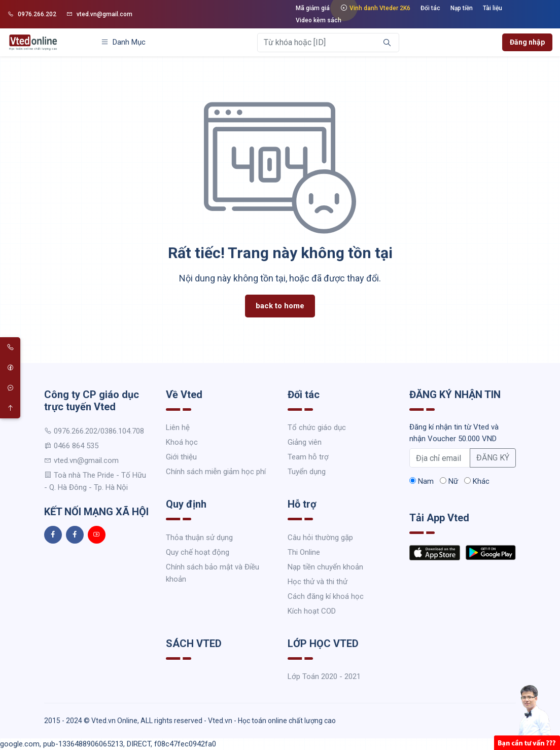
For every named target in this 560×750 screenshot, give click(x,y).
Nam (422, 481)
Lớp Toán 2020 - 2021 (324, 676)
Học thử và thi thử (318, 582)
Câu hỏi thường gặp (320, 538)
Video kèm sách (319, 20)
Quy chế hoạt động (198, 552)
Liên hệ (178, 427)
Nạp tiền (462, 8)
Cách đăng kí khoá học (326, 596)
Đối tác (430, 8)
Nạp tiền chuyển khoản (325, 567)
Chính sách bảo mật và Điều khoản (213, 573)
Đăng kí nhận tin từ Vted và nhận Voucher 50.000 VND (454, 433)
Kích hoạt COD (312, 611)
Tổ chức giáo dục (317, 427)
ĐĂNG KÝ (493, 458)
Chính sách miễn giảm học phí (216, 472)
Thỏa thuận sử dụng (199, 538)
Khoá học (182, 442)
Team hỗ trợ (308, 457)
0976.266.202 (32, 14)
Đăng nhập (527, 42)
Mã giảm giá (313, 8)
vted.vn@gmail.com (99, 14)
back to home (280, 306)
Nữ (449, 481)
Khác (477, 481)
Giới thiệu (181, 457)
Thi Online (304, 552)
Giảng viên (305, 442)
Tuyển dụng (307, 472)
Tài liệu (493, 8)
